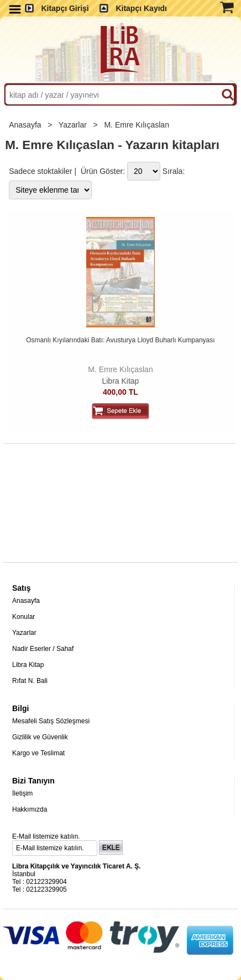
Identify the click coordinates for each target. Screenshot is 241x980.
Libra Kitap (120, 381)
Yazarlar (74, 125)
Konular (23, 617)
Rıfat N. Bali (30, 681)
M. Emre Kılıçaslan (137, 125)
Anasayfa (26, 125)
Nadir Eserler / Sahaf (43, 649)
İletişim (22, 793)
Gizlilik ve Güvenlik (40, 737)
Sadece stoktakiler (40, 171)
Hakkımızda (30, 809)
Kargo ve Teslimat (38, 753)
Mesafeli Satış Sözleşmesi (51, 721)
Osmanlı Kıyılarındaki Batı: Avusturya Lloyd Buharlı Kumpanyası (120, 340)
